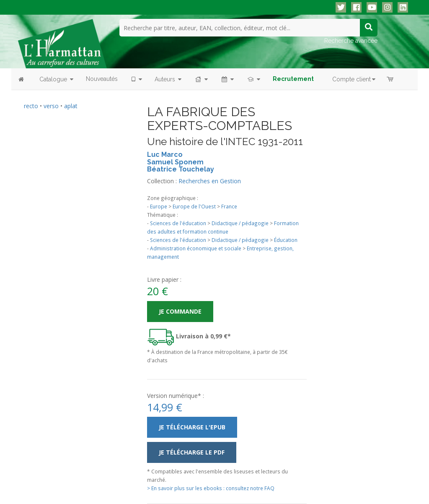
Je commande (180, 311)
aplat (71, 106)
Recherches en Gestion (210, 181)
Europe (159, 206)
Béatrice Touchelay (181, 169)
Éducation (286, 240)
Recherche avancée (351, 41)
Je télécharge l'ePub (192, 427)
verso (51, 106)
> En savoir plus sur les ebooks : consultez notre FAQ (211, 488)
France (229, 206)
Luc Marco (165, 155)
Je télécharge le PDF (192, 452)
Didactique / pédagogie (240, 223)
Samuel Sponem (175, 162)
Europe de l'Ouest (194, 206)
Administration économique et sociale (196, 248)
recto (31, 106)
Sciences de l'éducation (178, 223)
